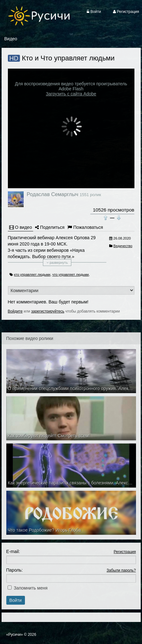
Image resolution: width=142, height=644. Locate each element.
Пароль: (15, 570)
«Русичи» (15, 635)
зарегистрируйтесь (48, 311)
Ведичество (123, 246)
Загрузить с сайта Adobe (71, 94)
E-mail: (13, 551)
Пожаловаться (85, 227)
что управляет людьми (71, 274)
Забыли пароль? (121, 570)
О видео (21, 227)
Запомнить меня (30, 588)
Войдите (15, 311)
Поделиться (50, 227)
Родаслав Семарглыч (53, 194)
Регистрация (125, 552)
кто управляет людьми (32, 274)
